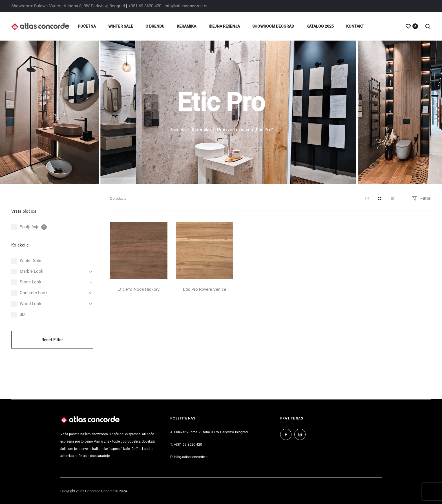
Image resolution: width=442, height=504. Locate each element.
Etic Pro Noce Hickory (139, 289)
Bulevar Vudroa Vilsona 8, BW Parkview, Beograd (211, 432)
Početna (87, 26)
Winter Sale (121, 26)
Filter (421, 198)
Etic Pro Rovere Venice (205, 289)
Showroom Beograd (273, 26)
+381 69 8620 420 (145, 6)
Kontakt (355, 26)
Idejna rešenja (224, 26)
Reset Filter (52, 340)
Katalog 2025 (320, 26)
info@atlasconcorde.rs (186, 6)
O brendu (155, 26)
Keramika (186, 26)
